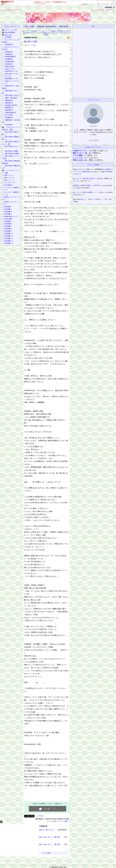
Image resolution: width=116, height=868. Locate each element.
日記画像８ (8, 229)
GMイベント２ (9, 178)
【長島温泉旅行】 (10, 113)
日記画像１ (8, 207)
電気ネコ (78, 185)
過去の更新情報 (10, 32)
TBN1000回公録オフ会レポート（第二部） (45, 844)
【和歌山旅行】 (10, 66)
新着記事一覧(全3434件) (47, 26)
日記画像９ (8, 231)
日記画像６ (8, 224)
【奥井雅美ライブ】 (11, 79)
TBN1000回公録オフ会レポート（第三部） (45, 837)
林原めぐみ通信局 (57, 31)
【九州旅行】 (9, 125)
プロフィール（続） (11, 30)
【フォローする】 (98, 10)
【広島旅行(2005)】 (11, 105)
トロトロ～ (79, 179)
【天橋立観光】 (10, 62)
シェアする (39, 816)
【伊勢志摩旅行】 (10, 57)
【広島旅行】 (9, 52)
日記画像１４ (9, 243)
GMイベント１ (9, 175)
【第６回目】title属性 (12, 154)
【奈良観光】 (9, 54)
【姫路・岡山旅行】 (11, 98)
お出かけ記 (8, 35)
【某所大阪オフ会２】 (12, 95)
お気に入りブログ (93, 147)
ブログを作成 (104, 4)
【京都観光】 (9, 59)
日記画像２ (8, 209)
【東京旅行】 (9, 110)
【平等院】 (8, 37)
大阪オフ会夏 (32, 41)
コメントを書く (63, 821)
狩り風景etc (8, 185)
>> (87, 4)
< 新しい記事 (29, 26)
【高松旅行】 (9, 103)
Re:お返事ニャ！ (91, 192)
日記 (9, 10)
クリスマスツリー (10, 183)
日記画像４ (8, 214)
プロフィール (17, 10)
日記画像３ (8, 212)
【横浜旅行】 (9, 100)
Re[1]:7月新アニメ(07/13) (94, 179)
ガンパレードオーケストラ (61, 33)
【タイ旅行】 (9, 115)
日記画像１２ (9, 238)
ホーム (3, 10)
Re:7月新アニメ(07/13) (92, 185)
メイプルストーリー (44, 31)
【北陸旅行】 (9, 45)
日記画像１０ (9, 233)
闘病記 (47, 35)
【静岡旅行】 (9, 108)
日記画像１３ (9, 241)
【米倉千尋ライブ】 (11, 71)
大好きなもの (47, 33)
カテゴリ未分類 (31, 31)
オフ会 (66, 31)
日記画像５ (8, 221)
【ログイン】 (110, 10)
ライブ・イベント (36, 33)
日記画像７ (8, 226)
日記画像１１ (9, 236)
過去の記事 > (64, 26)
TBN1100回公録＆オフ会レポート (42, 830)
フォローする (93, 140)
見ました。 (84, 199)
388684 (109, 7)
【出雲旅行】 (9, 64)
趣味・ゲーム (8, 4)
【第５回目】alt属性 (11, 151)
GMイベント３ (9, 180)
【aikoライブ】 (9, 69)
